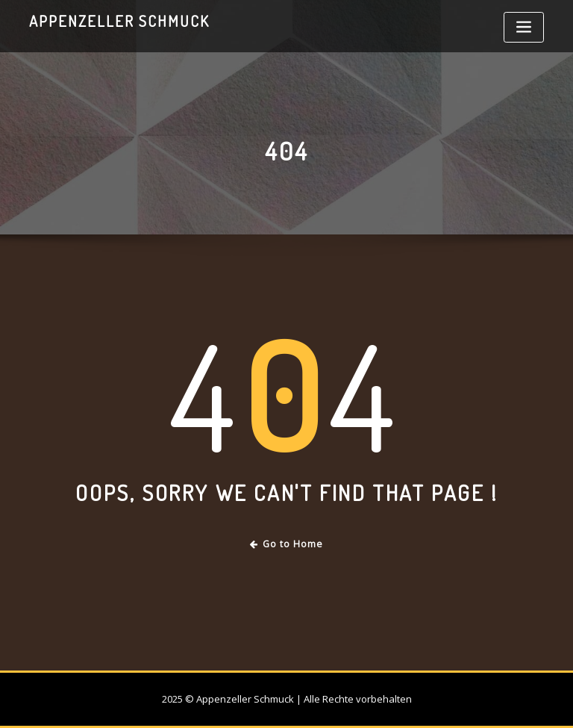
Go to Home (287, 544)
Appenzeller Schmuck (119, 21)
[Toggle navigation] (524, 27)
